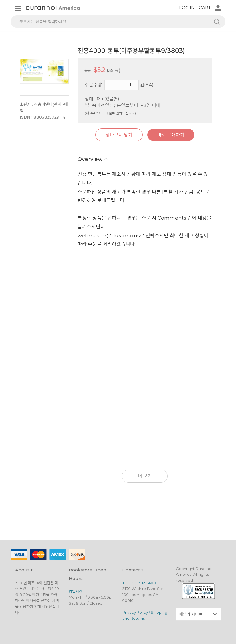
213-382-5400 (144, 583)
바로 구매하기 (171, 135)
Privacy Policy (135, 612)
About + (24, 570)
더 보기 (145, 476)
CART (205, 8)
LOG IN (187, 8)
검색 (217, 22)
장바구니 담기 (119, 135)
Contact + (133, 570)
